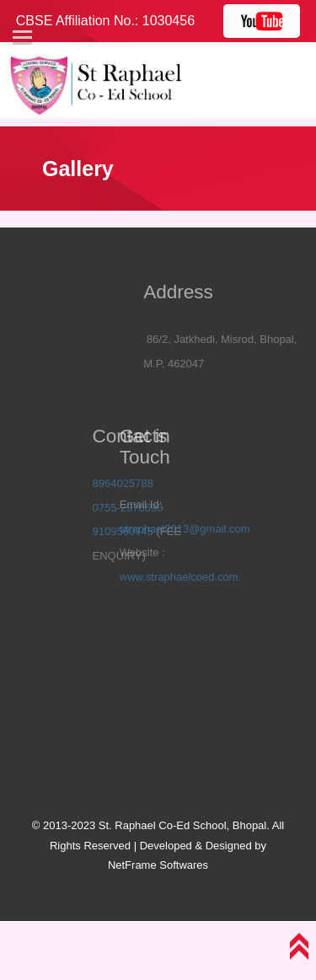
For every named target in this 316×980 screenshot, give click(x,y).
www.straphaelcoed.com (162, 577)
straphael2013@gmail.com (168, 529)
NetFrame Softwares (158, 865)
